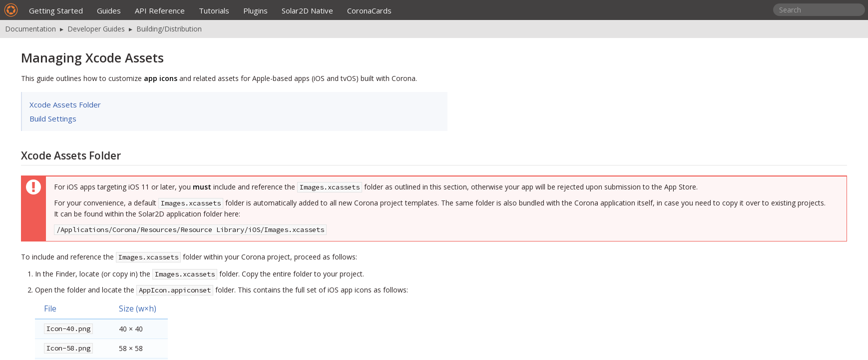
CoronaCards (369, 10)
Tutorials (214, 10)
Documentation (30, 29)
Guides (109, 10)
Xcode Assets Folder (65, 104)
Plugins (255, 10)
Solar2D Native (307, 10)
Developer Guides (96, 29)
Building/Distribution (169, 29)
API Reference (160, 10)
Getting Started (56, 10)
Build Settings (53, 118)
